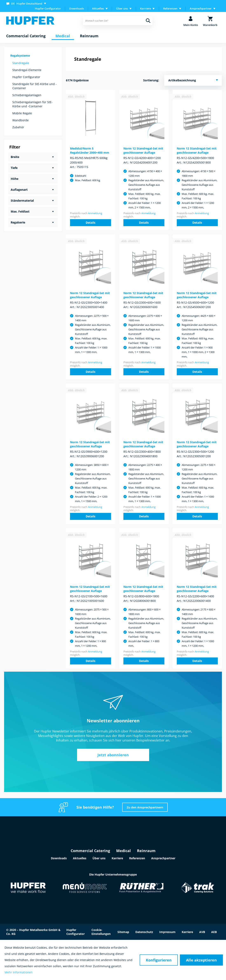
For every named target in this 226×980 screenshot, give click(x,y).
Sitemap (123, 932)
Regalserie (18, 222)
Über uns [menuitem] (122, 8)
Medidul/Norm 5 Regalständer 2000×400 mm (90, 150)
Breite (15, 157)
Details (91, 223)
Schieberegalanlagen (27, 95)
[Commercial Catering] (26, 36)
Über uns (99, 858)
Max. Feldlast (20, 211)
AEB (214, 932)
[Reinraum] (89, 36)
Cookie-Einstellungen (101, 932)
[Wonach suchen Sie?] (118, 21)
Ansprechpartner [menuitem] (201, 8)
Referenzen (137, 858)
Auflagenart (19, 190)
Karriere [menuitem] (145, 8)
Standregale (21, 63)
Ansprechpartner (163, 858)
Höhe (15, 179)
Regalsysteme (20, 56)
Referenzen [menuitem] (170, 8)
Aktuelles (80, 858)
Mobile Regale (22, 113)
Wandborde (20, 120)
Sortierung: (151, 80)
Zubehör (18, 127)
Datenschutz (144, 932)
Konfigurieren (159, 960)
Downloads (77, 8)
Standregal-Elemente (27, 70)
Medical (124, 851)
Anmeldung (95, 213)
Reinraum (146, 851)
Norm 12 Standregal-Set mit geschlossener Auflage (143, 150)
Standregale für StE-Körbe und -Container (35, 86)
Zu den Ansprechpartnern (145, 807)
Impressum (167, 932)
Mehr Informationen (19, 972)
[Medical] (63, 36)
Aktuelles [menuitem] (98, 8)
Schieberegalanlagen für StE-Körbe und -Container (32, 104)
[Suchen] (148, 21)
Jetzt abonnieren (113, 755)
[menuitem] (27, 3)
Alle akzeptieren (201, 960)
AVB (202, 932)
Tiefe (14, 168)
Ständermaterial (22, 201)
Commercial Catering (90, 851)
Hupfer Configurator (48, 8)
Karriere (117, 858)
